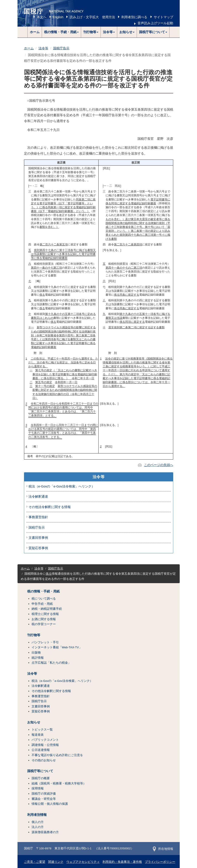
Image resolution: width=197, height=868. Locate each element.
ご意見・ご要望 (35, 862)
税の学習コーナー (44, 624)
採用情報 (38, 788)
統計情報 (38, 658)
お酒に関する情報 (44, 619)
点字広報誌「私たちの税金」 (51, 663)
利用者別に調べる (134, 17)
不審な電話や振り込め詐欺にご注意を (57, 755)
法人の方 (38, 827)
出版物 (36, 653)
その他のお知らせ (44, 760)
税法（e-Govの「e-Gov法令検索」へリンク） (62, 486)
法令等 (43, 48)
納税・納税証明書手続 (47, 609)
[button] (62, 32)
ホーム (35, 32)
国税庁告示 (61, 48)
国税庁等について (40, 771)
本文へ (42, 17)
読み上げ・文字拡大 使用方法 (92, 17)
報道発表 (38, 735)
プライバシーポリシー (160, 862)
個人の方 (38, 822)
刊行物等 (34, 635)
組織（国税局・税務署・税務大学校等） (59, 783)
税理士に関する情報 (45, 614)
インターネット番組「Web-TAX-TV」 (57, 647)
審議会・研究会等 (44, 799)
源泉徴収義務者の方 (45, 832)
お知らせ (34, 722)
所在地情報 (163, 849)
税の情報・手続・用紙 (43, 591)
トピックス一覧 (42, 730)
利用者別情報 (37, 815)
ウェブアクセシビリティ (83, 862)
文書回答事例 (38, 538)
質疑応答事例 (38, 548)
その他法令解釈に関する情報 (50, 507)
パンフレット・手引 (45, 642)
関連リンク (56, 862)
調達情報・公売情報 (45, 745)
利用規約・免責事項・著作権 (122, 862)
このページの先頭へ (159, 465)
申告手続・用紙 (42, 604)
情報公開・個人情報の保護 (50, 804)
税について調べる (44, 599)
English (58, 17)
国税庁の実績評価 (44, 794)
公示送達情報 (41, 750)
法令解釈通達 (38, 497)
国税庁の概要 (41, 778)
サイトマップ (163, 17)
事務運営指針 (38, 517)
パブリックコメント (45, 740)
